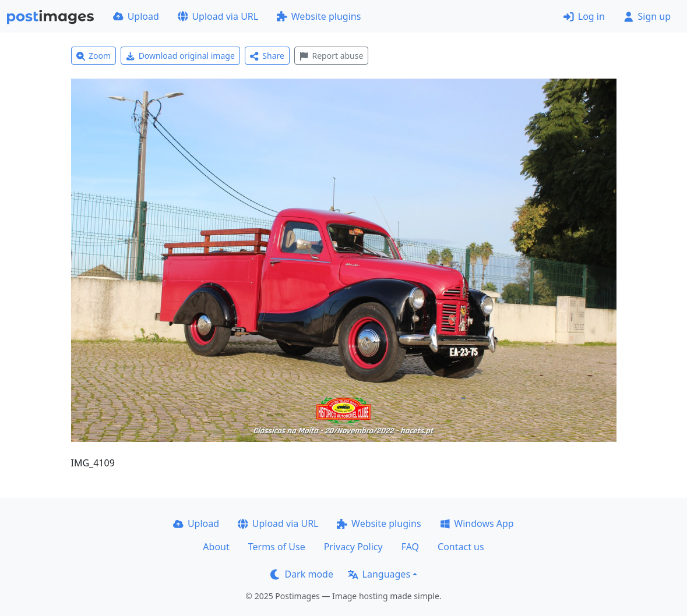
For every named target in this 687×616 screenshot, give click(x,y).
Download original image (180, 56)
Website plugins (319, 16)
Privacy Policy (353, 547)
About (216, 547)
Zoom (94, 56)
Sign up (647, 16)
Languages (379, 574)
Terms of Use (277, 547)
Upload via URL (218, 16)
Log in (584, 16)
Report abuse (331, 56)
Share (267, 56)
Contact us (461, 547)
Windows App (477, 523)
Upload (136, 16)
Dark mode (302, 574)
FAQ (410, 547)
